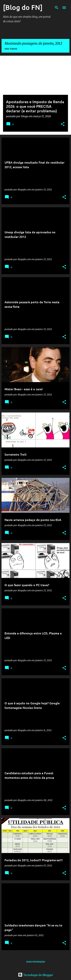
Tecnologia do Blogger (36, 975)
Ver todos (11, 49)
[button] (63, 124)
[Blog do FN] (23, 7)
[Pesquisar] (57, 8)
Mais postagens (36, 962)
